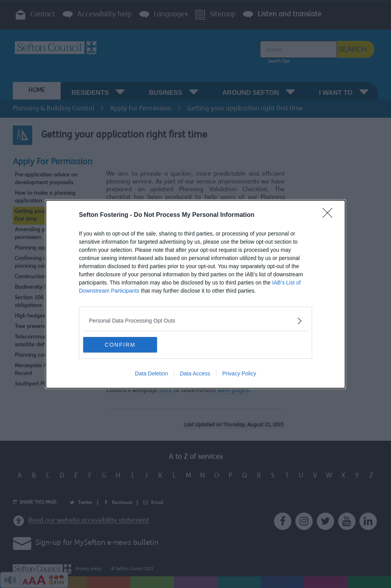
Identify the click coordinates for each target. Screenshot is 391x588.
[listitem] (195, 321)
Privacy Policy (239, 373)
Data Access (195, 373)
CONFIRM (120, 345)
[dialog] (195, 294)
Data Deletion (151, 373)
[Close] (330, 215)
